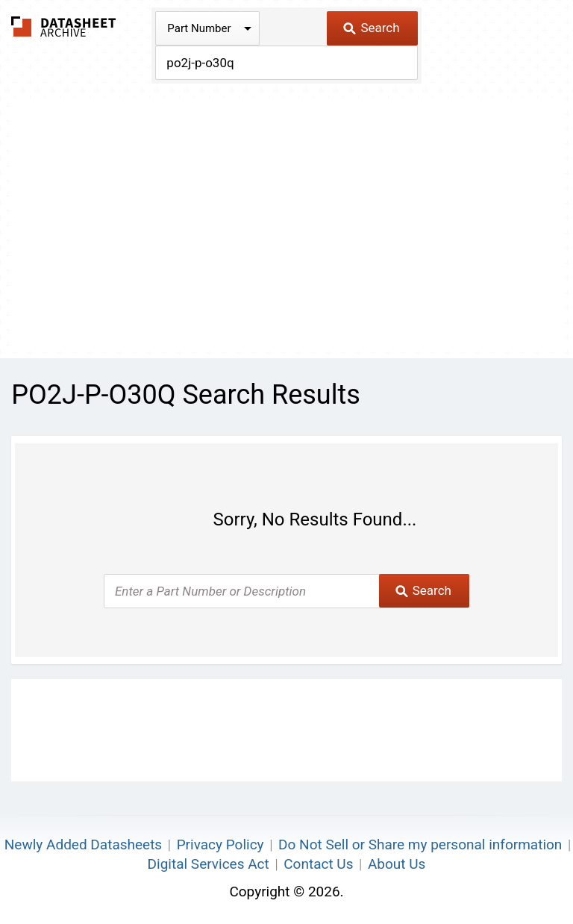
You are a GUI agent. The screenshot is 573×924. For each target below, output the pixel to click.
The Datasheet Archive (64, 26)
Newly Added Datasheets (83, 845)
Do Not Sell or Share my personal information (420, 845)
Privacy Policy (220, 845)
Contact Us (318, 864)
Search (371, 28)
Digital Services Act (209, 864)
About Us (397, 864)
